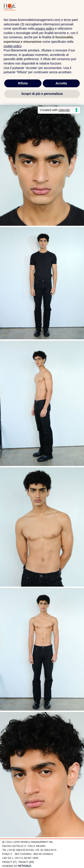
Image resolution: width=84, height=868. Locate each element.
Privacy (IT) (10, 862)
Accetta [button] (61, 83)
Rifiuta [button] (23, 83)
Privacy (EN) (26, 862)
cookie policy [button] (12, 46)
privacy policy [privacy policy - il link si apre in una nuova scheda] (45, 28)
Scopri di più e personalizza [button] (42, 94)
